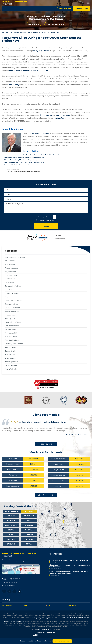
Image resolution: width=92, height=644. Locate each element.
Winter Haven (29, 516)
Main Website (7, 606)
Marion (69, 617)
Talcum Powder (11, 347)
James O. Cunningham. (43, 630)
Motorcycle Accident (12, 318)
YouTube (19, 591)
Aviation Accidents (12, 268)
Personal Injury (11, 329)
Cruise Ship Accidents (13, 293)
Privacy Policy (51, 632)
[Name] (46, 190)
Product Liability (11, 337)
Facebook (4, 591)
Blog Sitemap (41, 632)
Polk (41, 619)
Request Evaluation (62, 641)
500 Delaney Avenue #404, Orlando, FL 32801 (21, 570)
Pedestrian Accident (12, 326)
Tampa (29, 521)
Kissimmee (11, 521)
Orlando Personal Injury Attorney (14, 44)
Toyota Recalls (10, 351)
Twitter (9, 591)
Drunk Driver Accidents (13, 300)
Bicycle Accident (11, 272)
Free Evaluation (82, 9)
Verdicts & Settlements (55, 24)
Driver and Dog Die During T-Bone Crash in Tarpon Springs (21, 160)
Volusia (48, 619)
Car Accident (9, 282)
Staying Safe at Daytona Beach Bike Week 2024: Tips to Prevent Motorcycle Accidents (69, 573)
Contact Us (72, 606)
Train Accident (10, 355)
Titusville (29, 539)
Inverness (11, 539)
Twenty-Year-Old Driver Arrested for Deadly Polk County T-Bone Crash (24, 157)
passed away (14, 85)
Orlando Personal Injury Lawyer (14, 622)
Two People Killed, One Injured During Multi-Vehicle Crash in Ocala (43, 155)
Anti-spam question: (42, 217)
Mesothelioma (10, 315)
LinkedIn (14, 591)
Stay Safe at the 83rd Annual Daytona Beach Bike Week (69, 561)
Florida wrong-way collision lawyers (33, 171)
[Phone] (46, 199)
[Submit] (46, 226)
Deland (11, 535)
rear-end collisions (63, 115)
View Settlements (46, 495)
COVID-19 (9, 290)
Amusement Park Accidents (15, 257)
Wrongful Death (11, 369)
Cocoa (29, 544)
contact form (60, 118)
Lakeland (11, 544)
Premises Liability (11, 333)
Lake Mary (11, 516)
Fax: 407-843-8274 (9, 586)
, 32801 (11, 579)
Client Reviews (34, 24)
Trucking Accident (11, 362)
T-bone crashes (46, 115)
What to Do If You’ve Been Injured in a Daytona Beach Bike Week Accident (69, 567)
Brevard (86, 617)
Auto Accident (14, 33)
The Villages (29, 525)
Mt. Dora (29, 530)
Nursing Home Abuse (13, 322)
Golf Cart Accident (11, 304)
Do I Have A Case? (46, 185)
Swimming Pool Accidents (14, 344)
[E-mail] (46, 194)
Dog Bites (9, 297)
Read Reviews (46, 444)
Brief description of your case (46, 207)
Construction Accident (13, 286)
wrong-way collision (41, 51)
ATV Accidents (10, 261)
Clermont (29, 535)
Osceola (81, 617)
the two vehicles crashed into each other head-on (29, 71)
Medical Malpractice (12, 311)
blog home (5, 33)
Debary (11, 530)
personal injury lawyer (41, 133)
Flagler (64, 617)
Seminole (75, 617)
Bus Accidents (10, 279)
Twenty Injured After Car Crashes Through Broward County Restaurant (24, 162)
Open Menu (88, 3)
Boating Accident (11, 275)
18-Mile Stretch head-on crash (17, 171)
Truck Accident (10, 358)
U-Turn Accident (11, 365)
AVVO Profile (60, 236)
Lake (38, 619)
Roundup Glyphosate (13, 340)
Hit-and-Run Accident (13, 308)
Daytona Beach (11, 525)
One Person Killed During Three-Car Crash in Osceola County (21, 165)
